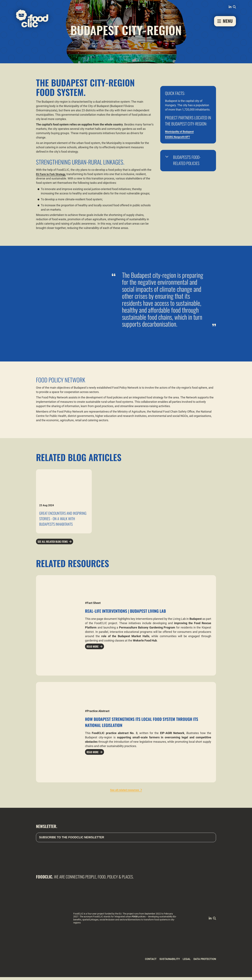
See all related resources (125, 793)
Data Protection (203, 962)
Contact (144, 962)
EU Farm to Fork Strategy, (53, 174)
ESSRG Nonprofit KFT (179, 137)
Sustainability (164, 962)
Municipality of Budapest (181, 131)
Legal (183, 962)
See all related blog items (55, 544)
